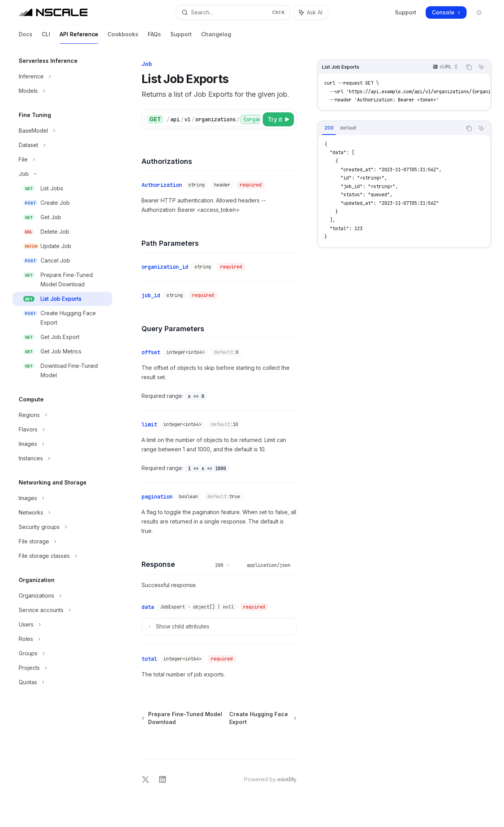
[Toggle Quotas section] (62, 682)
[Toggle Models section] (62, 91)
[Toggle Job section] (62, 174)
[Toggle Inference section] (62, 76)
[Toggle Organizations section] (62, 596)
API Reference (79, 37)
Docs (26, 37)
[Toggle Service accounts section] (62, 610)
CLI (46, 37)
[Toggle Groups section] (62, 653)
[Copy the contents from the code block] (469, 67)
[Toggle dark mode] (479, 12)
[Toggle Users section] (62, 625)
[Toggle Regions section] (62, 415)
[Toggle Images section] (62, 444)
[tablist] (389, 128)
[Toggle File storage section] (62, 541)
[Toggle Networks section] (62, 513)
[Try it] (278, 119)
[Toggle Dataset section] (62, 145)
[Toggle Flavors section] (62, 429)
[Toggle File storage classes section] (62, 556)
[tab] (329, 128)
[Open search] (233, 12)
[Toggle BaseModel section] (62, 131)
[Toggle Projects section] (62, 668)
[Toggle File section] (62, 160)
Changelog (216, 37)
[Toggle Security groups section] (62, 527)
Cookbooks (123, 37)
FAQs (154, 37)
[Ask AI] (481, 67)
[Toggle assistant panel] (311, 12)
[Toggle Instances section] (62, 458)
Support (406, 12)
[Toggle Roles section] (62, 639)
